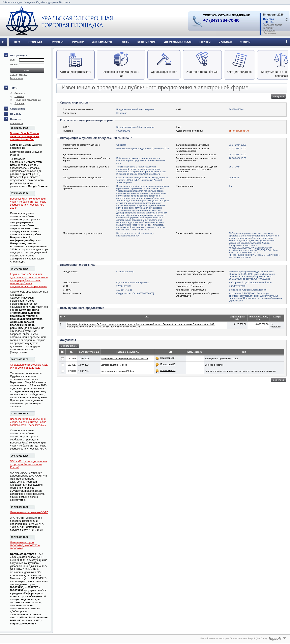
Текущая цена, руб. (237, 318)
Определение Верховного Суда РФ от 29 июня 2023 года (29, 366)
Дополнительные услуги (178, 42)
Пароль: (14, 65)
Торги (17, 42)
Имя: (12, 60)
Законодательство (102, 42)
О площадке (225, 42)
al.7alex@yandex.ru (239, 131)
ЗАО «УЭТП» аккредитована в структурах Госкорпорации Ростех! (28, 464)
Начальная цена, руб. (258, 318)
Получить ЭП (57, 42)
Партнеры (205, 42)
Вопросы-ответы (147, 42)
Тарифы (125, 42)
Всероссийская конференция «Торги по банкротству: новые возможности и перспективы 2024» (28, 203)
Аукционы (20, 93)
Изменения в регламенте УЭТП (29, 512)
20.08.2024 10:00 (238, 158)
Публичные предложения (27, 100)
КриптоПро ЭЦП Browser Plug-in (26, 153)
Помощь (15, 114)
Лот (147, 317)
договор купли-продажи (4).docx (118, 371)
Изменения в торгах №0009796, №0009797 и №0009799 (25, 545)
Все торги (19, 103)
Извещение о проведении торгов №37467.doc (125, 359)
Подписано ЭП (168, 358)
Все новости (16, 123)
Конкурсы (19, 96)
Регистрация (35, 42)
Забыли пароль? (19, 75)
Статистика (17, 109)
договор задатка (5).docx (114, 365)
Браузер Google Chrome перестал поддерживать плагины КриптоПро (25, 136)
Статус (277, 317)
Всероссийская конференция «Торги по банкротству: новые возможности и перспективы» (28, 422)
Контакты (245, 42)
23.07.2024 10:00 (238, 148)
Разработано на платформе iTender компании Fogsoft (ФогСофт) (234, 638)
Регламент (78, 42)
